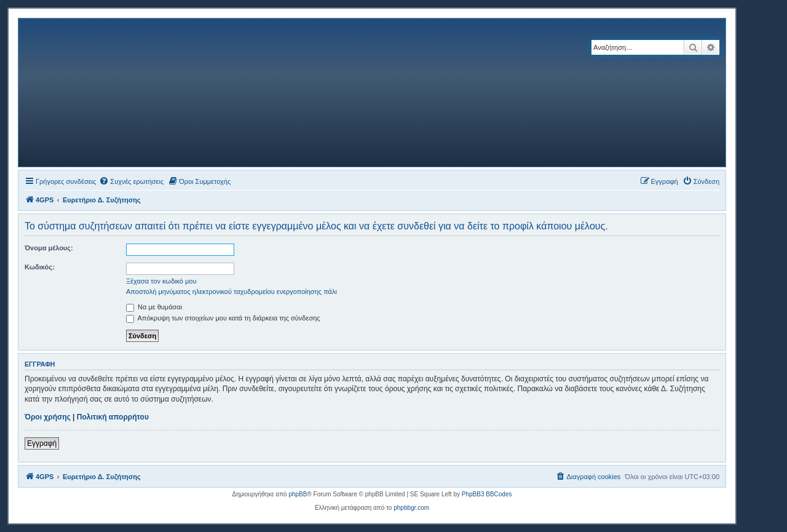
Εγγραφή (42, 443)
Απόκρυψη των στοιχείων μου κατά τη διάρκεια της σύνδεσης (223, 318)
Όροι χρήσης (48, 417)
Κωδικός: (40, 267)
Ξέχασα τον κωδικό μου (161, 281)
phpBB (298, 494)
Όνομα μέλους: (49, 248)
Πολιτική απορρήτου (113, 417)
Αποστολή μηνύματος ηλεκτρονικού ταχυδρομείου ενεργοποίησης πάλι (231, 292)
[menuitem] (131, 181)
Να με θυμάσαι (154, 307)
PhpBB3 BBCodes (487, 494)
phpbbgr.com (411, 508)
